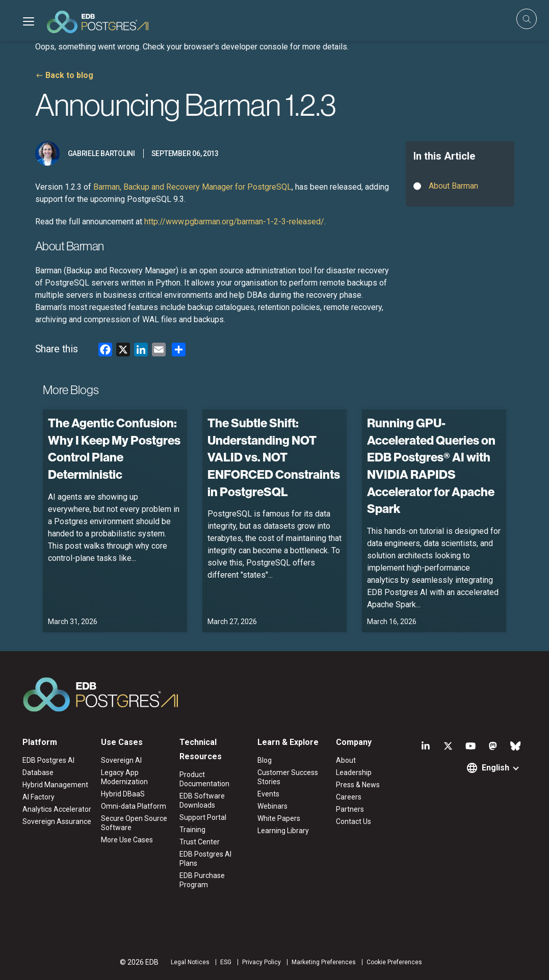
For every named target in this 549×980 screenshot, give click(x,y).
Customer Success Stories (288, 777)
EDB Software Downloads (202, 801)
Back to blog (69, 75)
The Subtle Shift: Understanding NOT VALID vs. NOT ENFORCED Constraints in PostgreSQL (274, 457)
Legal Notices (190, 962)
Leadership (354, 772)
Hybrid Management (55, 785)
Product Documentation (204, 779)
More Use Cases (127, 840)
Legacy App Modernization (124, 777)
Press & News (358, 785)
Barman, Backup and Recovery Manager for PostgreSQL (192, 187)
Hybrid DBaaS (123, 794)
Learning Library (283, 831)
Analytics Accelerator (57, 809)
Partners (350, 809)
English (495, 768)
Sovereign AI (121, 760)
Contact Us (354, 821)
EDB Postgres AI (48, 760)
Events (268, 794)
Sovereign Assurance (57, 821)
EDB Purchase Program (202, 880)
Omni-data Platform (134, 806)
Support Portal (203, 817)
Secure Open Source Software (134, 823)
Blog (265, 760)
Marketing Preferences (324, 962)
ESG (226, 962)
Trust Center (200, 842)
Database (38, 772)
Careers (349, 797)
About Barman (453, 186)
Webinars (272, 806)
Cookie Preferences (394, 962)
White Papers (279, 818)
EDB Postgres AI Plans (205, 859)
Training (192, 830)
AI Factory (38, 797)
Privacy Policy (262, 962)
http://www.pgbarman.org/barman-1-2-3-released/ (234, 222)
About (346, 760)
